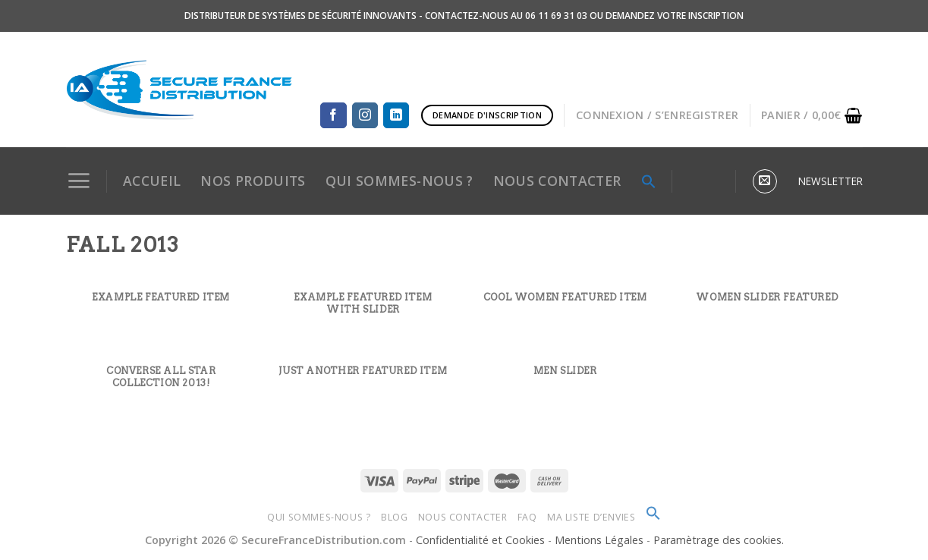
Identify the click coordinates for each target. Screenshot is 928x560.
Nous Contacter (463, 517)
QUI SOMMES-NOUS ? (400, 181)
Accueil (152, 181)
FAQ (527, 517)
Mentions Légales (601, 540)
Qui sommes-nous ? (319, 517)
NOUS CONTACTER (557, 181)
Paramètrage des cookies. (719, 540)
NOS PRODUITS (253, 181)
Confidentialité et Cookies (480, 540)
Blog (394, 517)
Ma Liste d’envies (591, 517)
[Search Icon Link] (649, 181)
